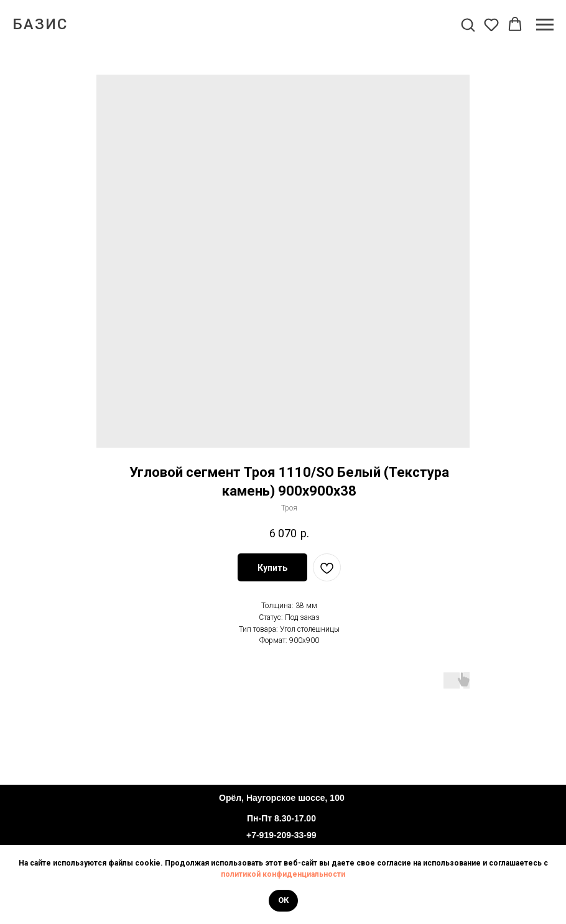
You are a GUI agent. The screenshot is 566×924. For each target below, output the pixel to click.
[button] (468, 24)
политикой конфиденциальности (283, 874)
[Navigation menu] (545, 25)
